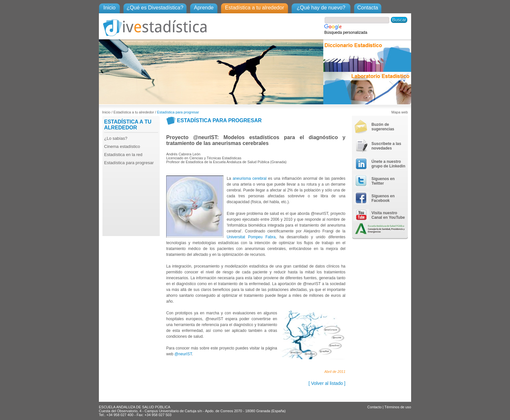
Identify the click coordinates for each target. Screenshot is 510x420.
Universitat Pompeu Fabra (251, 237)
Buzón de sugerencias (383, 127)
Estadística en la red (123, 155)
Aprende (204, 8)
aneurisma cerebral (249, 178)
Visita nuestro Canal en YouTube (388, 215)
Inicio (109, 8)
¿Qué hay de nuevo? (321, 8)
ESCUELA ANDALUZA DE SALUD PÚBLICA (134, 407)
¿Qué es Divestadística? (155, 8)
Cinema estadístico (122, 146)
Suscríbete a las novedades (386, 146)
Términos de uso (398, 407)
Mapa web (400, 112)
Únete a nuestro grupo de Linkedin (388, 164)
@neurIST (183, 354)
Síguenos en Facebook (383, 198)
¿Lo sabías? (116, 138)
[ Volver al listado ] (327, 383)
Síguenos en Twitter (383, 181)
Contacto (374, 407)
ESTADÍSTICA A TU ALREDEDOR (128, 125)
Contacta (368, 8)
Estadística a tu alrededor (255, 8)
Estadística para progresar (178, 112)
